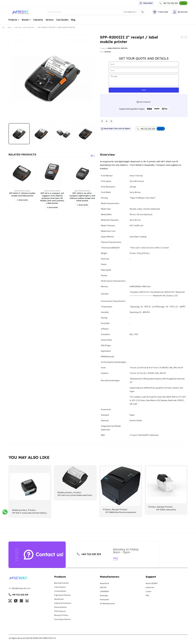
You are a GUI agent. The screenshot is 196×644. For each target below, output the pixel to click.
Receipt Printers (120, 509)
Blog (73, 20)
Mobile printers (114, 48)
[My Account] (180, 12)
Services (50, 20)
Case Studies (62, 20)
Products (13, 20)
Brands (25, 20)
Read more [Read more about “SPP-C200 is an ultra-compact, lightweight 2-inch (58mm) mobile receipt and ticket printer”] (83, 205)
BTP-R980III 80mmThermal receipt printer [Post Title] (121, 512)
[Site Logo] (20, 12)
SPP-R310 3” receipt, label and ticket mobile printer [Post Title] (31, 513)
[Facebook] (102, 121)
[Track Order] (160, 12)
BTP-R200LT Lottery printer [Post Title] (166, 510)
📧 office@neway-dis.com (19, 588)
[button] (183, 3)
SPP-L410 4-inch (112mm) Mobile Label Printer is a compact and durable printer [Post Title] (87, 495)
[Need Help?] (146, 3)
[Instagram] (111, 121)
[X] (107, 121)
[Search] (143, 12)
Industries (38, 20)
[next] (186, 37)
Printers (124, 48)
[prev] (182, 37)
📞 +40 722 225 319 (18, 595)
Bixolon (108, 52)
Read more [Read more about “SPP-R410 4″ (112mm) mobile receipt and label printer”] (23, 200)
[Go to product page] (22, 174)
